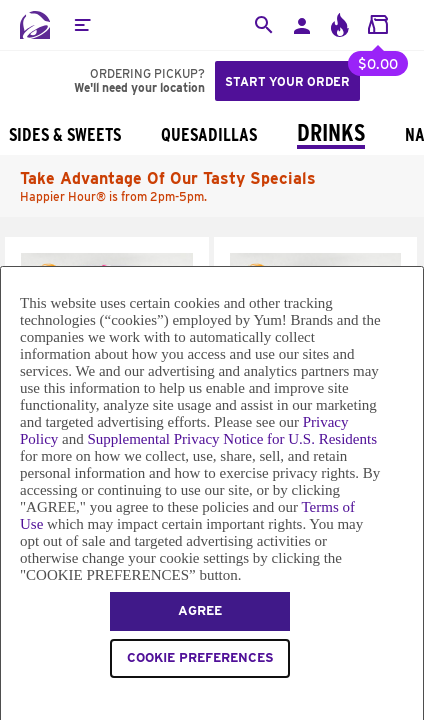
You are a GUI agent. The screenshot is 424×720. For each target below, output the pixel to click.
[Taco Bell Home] (35, 25)
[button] (82, 25)
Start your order (287, 81)
